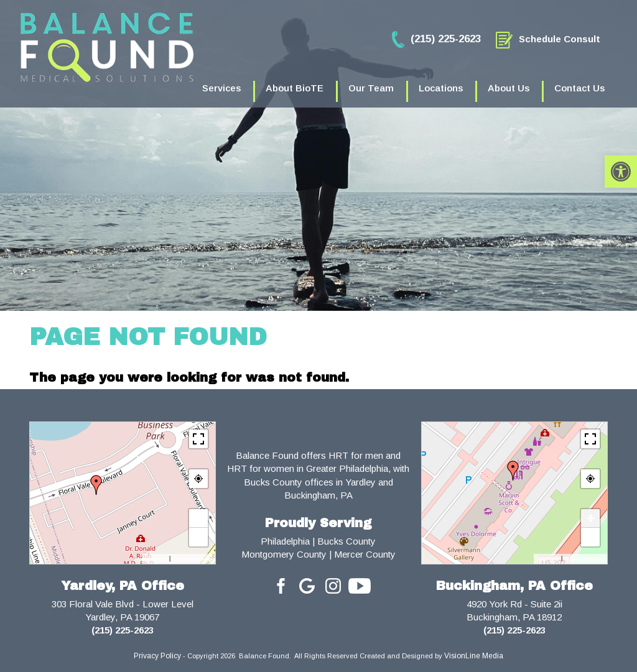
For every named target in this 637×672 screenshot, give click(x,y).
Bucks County (346, 541)
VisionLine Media (474, 656)
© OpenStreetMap (192, 559)
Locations (441, 88)
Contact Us (579, 88)
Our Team (371, 88)
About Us (509, 88)
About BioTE (295, 88)
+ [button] (198, 518)
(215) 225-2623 (123, 630)
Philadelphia (285, 541)
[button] (621, 172)
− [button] (198, 537)
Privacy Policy (157, 656)
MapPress (156, 559)
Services (221, 88)
